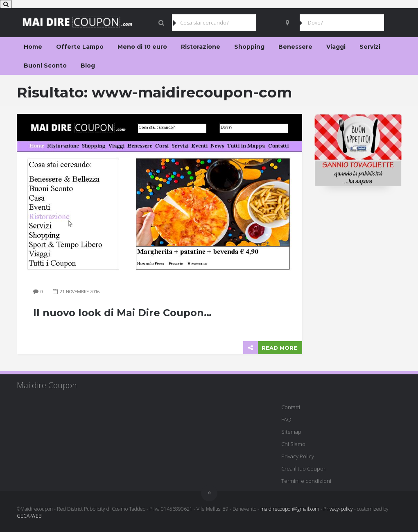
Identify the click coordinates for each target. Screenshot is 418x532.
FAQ (286, 419)
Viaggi (336, 47)
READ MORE (279, 348)
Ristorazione (201, 47)
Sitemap (291, 432)
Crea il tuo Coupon (304, 469)
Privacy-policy (338, 509)
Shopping (249, 47)
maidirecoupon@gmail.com (290, 509)
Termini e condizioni (306, 481)
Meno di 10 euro (142, 47)
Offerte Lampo (80, 47)
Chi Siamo (293, 444)
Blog (88, 66)
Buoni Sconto (45, 66)
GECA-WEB (29, 516)
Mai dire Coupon (47, 385)
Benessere (295, 47)
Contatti (291, 407)
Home (33, 47)
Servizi (370, 47)
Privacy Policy (298, 456)
